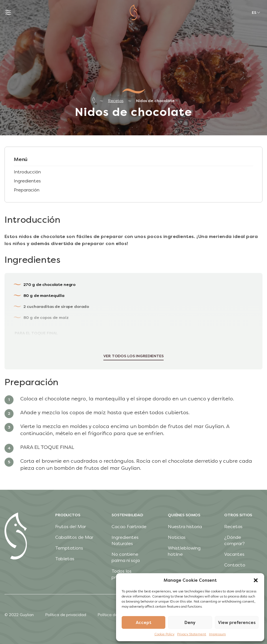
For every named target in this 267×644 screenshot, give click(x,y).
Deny (190, 623)
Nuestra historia (185, 527)
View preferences (237, 623)
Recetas (116, 101)
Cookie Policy (164, 634)
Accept (144, 623)
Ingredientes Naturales (125, 540)
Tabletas (65, 559)
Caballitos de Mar (74, 537)
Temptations (69, 548)
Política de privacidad (66, 615)
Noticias (177, 537)
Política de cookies (115, 615)
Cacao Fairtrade (129, 527)
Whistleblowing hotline (184, 551)
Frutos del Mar (71, 527)
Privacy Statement (192, 634)
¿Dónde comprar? (234, 540)
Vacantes (234, 554)
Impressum (217, 634)
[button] (256, 580)
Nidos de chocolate (155, 101)
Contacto (235, 565)
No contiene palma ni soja (126, 557)
